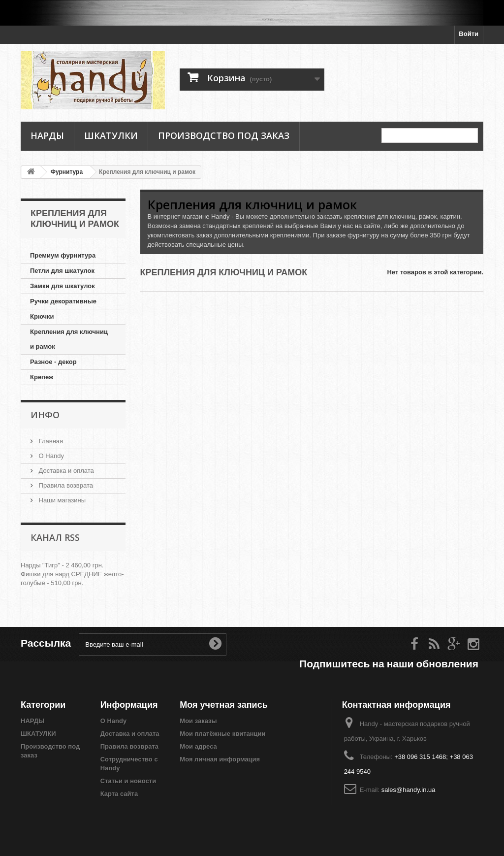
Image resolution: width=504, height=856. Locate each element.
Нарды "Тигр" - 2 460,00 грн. (62, 565)
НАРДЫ (47, 135)
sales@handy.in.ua (409, 790)
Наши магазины (61, 500)
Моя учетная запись (223, 705)
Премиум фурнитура (63, 255)
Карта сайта (119, 794)
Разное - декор (53, 362)
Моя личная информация (220, 759)
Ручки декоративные (63, 301)
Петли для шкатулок (62, 271)
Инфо (45, 415)
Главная (50, 441)
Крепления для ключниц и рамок (69, 339)
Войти (469, 34)
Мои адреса (198, 746)
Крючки (42, 316)
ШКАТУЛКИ (111, 135)
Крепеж (42, 377)
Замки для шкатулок (63, 286)
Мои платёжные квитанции (222, 734)
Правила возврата (65, 485)
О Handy (50, 456)
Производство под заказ (224, 135)
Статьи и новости (128, 781)
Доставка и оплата (65, 471)
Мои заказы (198, 721)
